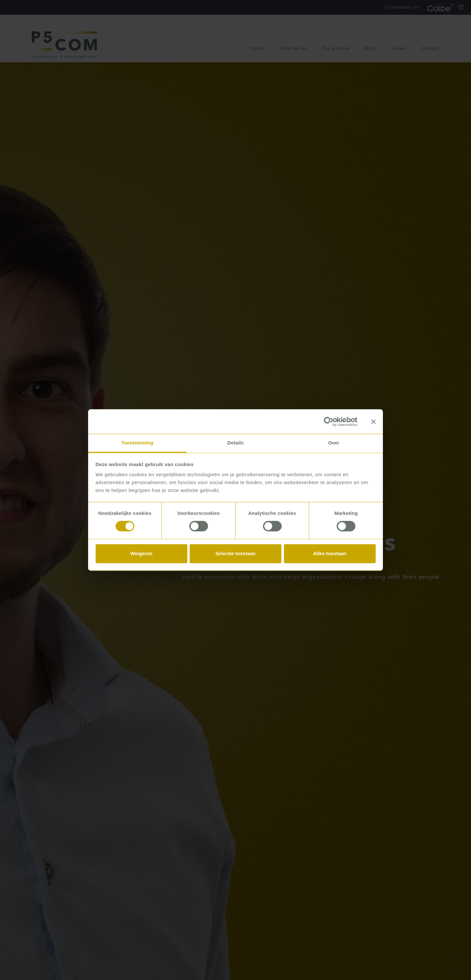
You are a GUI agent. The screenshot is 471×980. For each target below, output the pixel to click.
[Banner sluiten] (373, 422)
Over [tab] (334, 443)
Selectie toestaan (236, 553)
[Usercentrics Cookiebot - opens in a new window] (329, 422)
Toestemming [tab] (137, 443)
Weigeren (141, 553)
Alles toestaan (330, 553)
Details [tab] (235, 443)
